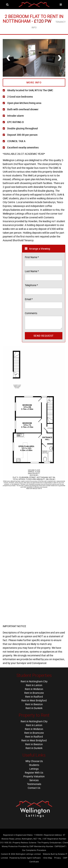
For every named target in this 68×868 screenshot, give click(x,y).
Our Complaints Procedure (34, 850)
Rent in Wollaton (34, 689)
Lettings (34, 769)
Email (29, 299)
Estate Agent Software (30, 858)
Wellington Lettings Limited (28, 854)
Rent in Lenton (34, 685)
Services (34, 780)
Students (34, 765)
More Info (34, 82)
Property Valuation (34, 776)
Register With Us (34, 773)
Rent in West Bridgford (34, 700)
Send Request (44, 336)
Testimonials (34, 784)
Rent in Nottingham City (34, 681)
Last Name (32, 271)
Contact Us (34, 788)
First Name (32, 257)
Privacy (57, 858)
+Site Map (47, 858)
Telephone (31, 285)
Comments (31, 313)
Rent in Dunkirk (34, 708)
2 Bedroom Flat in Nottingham (33, 19)
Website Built (49, 854)
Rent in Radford (34, 697)
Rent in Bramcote (34, 693)
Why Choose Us (34, 761)
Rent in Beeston (34, 704)
